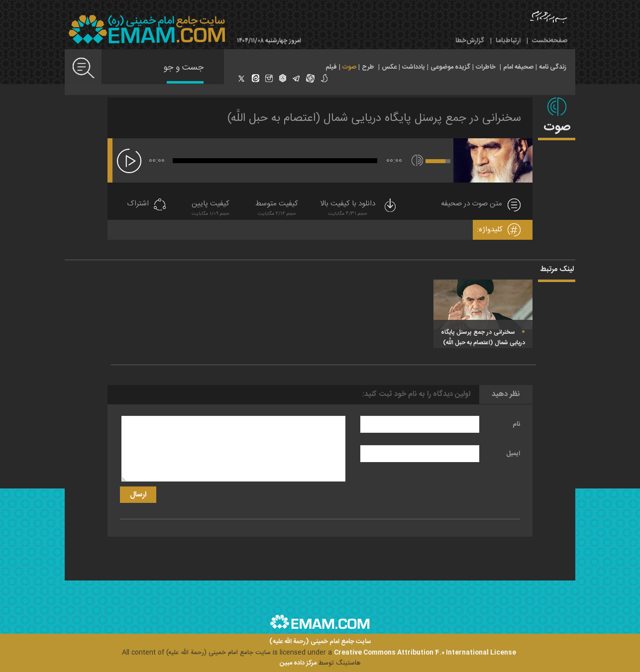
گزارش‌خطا (470, 41)
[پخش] (129, 161)
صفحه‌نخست (550, 41)
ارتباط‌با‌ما (508, 41)
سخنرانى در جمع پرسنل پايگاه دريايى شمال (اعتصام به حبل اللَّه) (374, 118)
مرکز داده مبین (298, 663)
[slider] (275, 161)
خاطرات (486, 67)
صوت (349, 67)
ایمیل (513, 454)
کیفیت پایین (211, 209)
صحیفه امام (518, 67)
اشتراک (138, 204)
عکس (389, 67)
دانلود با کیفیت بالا (359, 209)
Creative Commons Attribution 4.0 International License (425, 653)
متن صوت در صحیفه (472, 204)
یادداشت (414, 67)
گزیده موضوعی (450, 67)
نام (516, 424)
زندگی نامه (553, 67)
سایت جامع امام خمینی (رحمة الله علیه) (320, 642)
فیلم (331, 67)
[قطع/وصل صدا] (417, 160)
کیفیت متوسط (277, 209)
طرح (368, 67)
